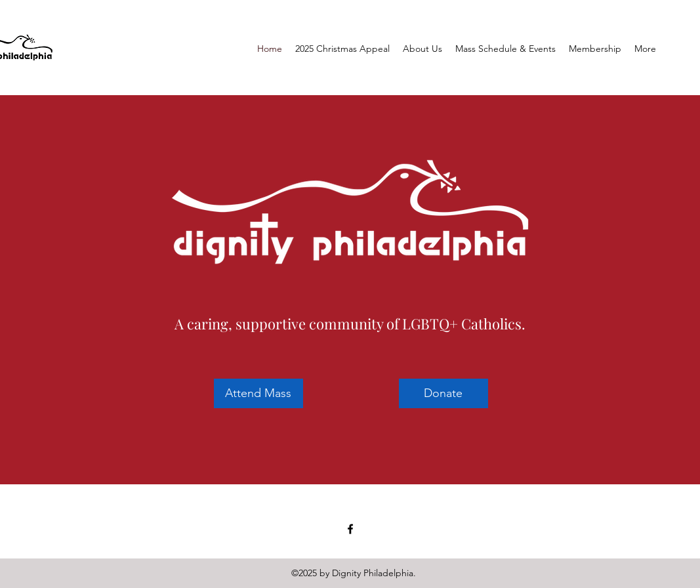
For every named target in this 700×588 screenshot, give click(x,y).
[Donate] (443, 393)
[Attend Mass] (258, 393)
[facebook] (350, 529)
